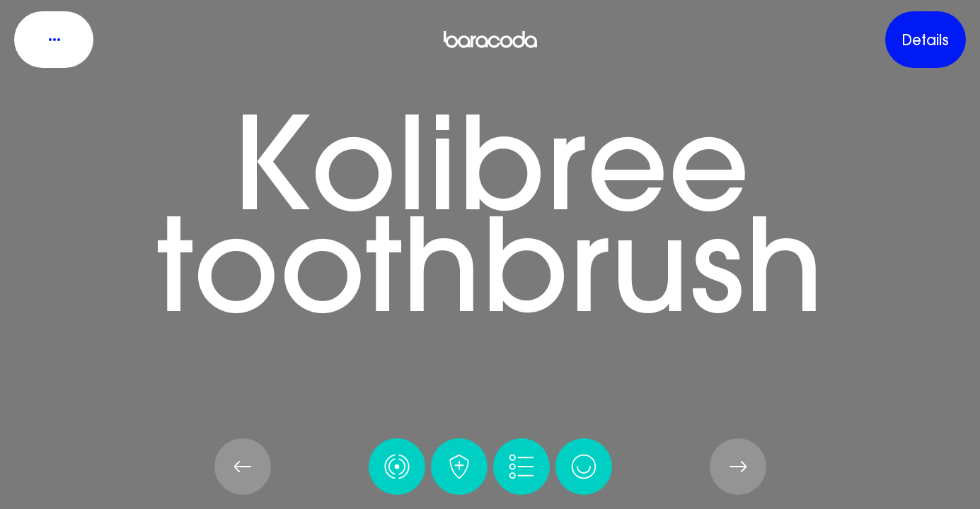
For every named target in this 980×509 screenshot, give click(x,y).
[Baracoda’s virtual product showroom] (490, 40)
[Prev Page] (243, 467)
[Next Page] (738, 467)
